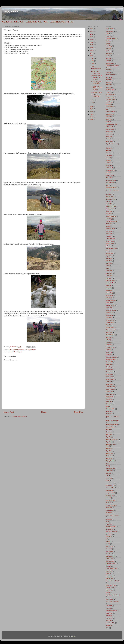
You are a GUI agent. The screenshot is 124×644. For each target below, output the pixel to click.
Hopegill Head (110, 461)
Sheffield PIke (110, 561)
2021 (92, 37)
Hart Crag (109, 77)
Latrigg (108, 480)
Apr (93, 66)
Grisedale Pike (110, 409)
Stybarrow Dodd (111, 216)
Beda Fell (109, 258)
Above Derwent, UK (16, 352)
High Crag (109, 437)
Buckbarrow (109, 303)
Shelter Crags (110, 209)
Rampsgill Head (111, 527)
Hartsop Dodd (110, 427)
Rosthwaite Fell (110, 199)
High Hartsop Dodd (112, 439)
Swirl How (109, 51)
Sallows (108, 541)
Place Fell (109, 524)
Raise (108, 185)
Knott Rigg (109, 155)
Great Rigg (109, 136)
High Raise (109, 85)
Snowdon (109, 574)
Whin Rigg (109, 231)
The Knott (109, 606)
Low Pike (109, 173)
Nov (93, 58)
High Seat (109, 148)
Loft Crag (109, 163)
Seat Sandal (110, 551)
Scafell (108, 544)
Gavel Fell (109, 352)
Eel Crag (108, 340)
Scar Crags (109, 546)
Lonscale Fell (110, 495)
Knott (107, 476)
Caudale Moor (110, 320)
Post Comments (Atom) (19, 416)
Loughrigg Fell (110, 170)
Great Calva (109, 374)
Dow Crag (109, 337)
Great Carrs (109, 377)
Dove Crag (109, 70)
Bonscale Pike (110, 281)
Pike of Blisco (110, 183)
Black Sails (109, 273)
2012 (92, 106)
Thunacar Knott (110, 99)
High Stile (109, 451)
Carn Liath (109, 308)
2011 (92, 109)
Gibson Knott (110, 129)
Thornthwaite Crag (111, 221)
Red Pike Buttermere (112, 190)
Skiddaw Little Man (112, 569)
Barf (10, 350)
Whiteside (109, 625)
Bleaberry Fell (110, 114)
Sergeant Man (110, 97)
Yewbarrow (109, 236)
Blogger (73, 636)
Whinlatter (109, 621)
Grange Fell (109, 362)
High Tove (109, 87)
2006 (92, 120)
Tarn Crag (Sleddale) (112, 602)
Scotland (108, 41)
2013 (92, 56)
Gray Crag (109, 367)
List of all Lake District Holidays (62, 22)
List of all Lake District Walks (37, 22)
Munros (108, 43)
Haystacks (109, 432)
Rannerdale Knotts (111, 188)
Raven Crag (109, 529)
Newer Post (9, 412)
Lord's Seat (24, 350)
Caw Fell (108, 325)
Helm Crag (109, 80)
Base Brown (109, 253)
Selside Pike (110, 559)
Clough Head (110, 327)
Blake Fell (109, 276)
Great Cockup (110, 379)
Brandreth (109, 288)
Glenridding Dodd (111, 357)
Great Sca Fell (110, 389)
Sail (107, 539)
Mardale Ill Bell (110, 500)
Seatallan (109, 554)
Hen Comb (109, 434)
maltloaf (11, 12)
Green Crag (109, 392)
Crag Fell (109, 122)
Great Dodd (109, 134)
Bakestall (109, 246)
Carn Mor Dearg (111, 310)
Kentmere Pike (110, 468)
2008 (92, 117)
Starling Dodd (110, 588)
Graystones (109, 369)
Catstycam (109, 318)
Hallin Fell (109, 411)
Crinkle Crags (110, 63)
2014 (92, 53)
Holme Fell (109, 458)
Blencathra (109, 278)
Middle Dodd (110, 510)
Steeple (108, 592)
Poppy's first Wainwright (96, 72)
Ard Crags (109, 104)
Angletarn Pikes (111, 239)
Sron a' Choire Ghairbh (113, 581)
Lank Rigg (109, 478)
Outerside (109, 519)
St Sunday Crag (111, 585)
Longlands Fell (110, 493)
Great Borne (110, 372)
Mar (93, 100)
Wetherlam (109, 53)
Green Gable (110, 394)
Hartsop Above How (112, 425)
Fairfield (108, 72)
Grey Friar (109, 401)
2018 (92, 42)
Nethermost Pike (111, 180)
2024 (92, 29)
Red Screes (109, 534)
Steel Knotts (109, 590)
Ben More (109, 261)
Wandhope (109, 616)
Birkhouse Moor (111, 112)
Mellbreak (109, 508)
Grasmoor (109, 364)
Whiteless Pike (110, 623)
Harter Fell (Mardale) (112, 420)
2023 (92, 31)
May (93, 64)
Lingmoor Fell (110, 90)
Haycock (108, 429)
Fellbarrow (109, 345)
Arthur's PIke (110, 243)
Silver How (109, 211)
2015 (92, 50)
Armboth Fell (110, 107)
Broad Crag (109, 293)
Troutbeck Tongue (111, 611)
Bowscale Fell (110, 283)
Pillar (107, 522)
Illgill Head (109, 153)
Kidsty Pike (109, 471)
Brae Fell (108, 285)
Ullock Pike (109, 224)
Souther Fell (109, 578)
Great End (109, 382)
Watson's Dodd (110, 229)
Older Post (79, 412)
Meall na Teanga (111, 505)
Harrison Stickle (111, 75)
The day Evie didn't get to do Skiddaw (97, 88)
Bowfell (108, 56)
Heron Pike (109, 141)
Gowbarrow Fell (111, 360)
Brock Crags (110, 295)
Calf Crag (109, 117)
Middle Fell (109, 513)
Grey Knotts (109, 404)
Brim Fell (108, 48)
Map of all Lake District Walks (13, 22)
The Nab (108, 608)
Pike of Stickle (110, 95)
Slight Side (109, 571)
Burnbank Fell (110, 305)
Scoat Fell (109, 549)
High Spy (109, 151)
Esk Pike (108, 342)
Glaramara (109, 355)
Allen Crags (109, 102)
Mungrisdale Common (113, 515)
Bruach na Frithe (111, 300)
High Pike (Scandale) (112, 144)
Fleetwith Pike (110, 347)
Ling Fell (108, 158)
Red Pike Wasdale (111, 532)
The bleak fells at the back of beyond (97, 77)
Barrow (108, 251)
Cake (107, 34)
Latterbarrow (110, 483)
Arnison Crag (110, 241)
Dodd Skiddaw (110, 335)
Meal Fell (109, 503)
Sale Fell (108, 202)
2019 (92, 39)
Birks (107, 268)
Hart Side (109, 139)
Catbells (108, 61)
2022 (92, 34)
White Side (109, 234)
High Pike (109, 442)
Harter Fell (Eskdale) (112, 416)
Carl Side (109, 58)
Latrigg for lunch (96, 69)
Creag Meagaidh (111, 330)
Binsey (108, 266)
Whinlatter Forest (97, 92)
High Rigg (109, 448)
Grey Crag (109, 399)
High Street (109, 453)
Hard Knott (109, 414)
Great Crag (109, 132)
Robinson (109, 536)
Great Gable (110, 384)
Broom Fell (109, 298)
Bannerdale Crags (111, 248)
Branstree (109, 290)
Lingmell (108, 160)
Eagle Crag (109, 127)
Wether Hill (109, 618)
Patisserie (109, 36)
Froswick (108, 350)
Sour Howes (110, 576)
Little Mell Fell (110, 488)
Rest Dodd (109, 194)
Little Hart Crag (110, 485)
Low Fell (108, 498)
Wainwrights (32, 350)
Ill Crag (108, 466)
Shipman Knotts (111, 564)
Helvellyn (109, 82)
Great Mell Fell (110, 387)
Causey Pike (110, 322)
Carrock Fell (109, 313)
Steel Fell (109, 214)
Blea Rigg (109, 46)
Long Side (109, 165)
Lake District (16, 350)
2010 (92, 112)
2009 (92, 114)
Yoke (107, 628)
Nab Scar (109, 178)
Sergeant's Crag (111, 206)
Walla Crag (109, 613)
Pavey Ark (109, 92)
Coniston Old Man (111, 39)
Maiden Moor (110, 175)
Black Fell (109, 271)
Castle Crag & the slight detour (97, 83)
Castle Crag (109, 315)
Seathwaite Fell (110, 556)
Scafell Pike (109, 204)
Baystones (109, 256)
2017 (92, 45)
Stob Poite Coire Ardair (113, 595)
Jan (93, 103)
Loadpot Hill (109, 490)
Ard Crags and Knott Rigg (96, 96)
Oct (93, 61)
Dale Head (109, 332)
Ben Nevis (109, 263)
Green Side (109, 397)
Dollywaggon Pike (111, 124)
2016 (92, 48)
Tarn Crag (109, 219)
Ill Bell (108, 463)
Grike (107, 406)
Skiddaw (108, 566)
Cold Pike (109, 119)
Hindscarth (109, 456)
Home (44, 412)
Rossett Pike (110, 197)
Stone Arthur (110, 599)
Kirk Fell (108, 473)
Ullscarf (108, 226)
